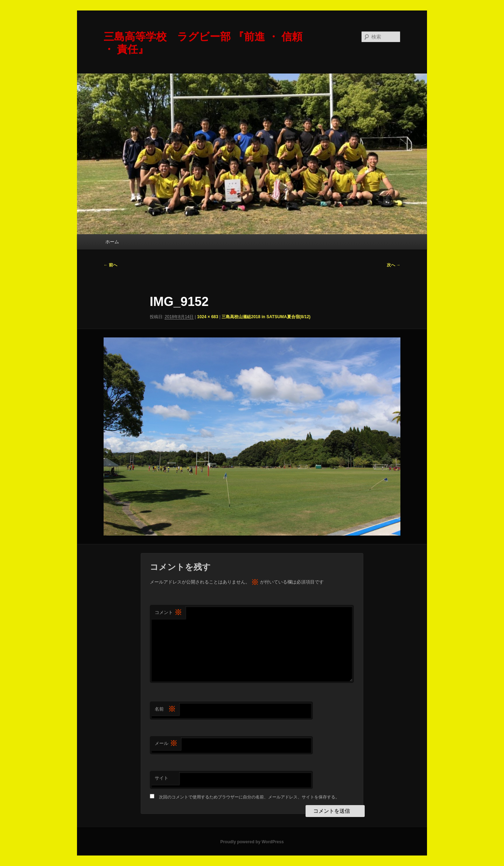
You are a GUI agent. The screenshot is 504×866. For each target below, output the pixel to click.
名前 (165, 709)
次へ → (394, 265)
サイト (162, 778)
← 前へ (110, 265)
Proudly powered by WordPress (252, 842)
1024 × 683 (208, 317)
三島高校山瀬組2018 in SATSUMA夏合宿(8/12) (266, 317)
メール (166, 744)
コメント (168, 613)
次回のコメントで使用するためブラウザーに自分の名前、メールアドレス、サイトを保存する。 (249, 797)
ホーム (112, 242)
